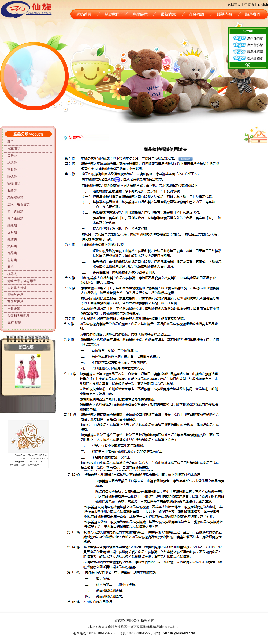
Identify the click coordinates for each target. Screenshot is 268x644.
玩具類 (12, 232)
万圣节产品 (15, 302)
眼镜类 (12, 177)
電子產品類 (15, 218)
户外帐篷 (14, 309)
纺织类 (12, 163)
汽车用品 (14, 149)
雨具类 (12, 170)
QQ (248, 65)
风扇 (10, 267)
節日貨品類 (15, 211)
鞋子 (10, 142)
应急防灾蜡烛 (17, 288)
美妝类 (12, 239)
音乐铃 (12, 156)
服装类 (12, 190)
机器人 (12, 274)
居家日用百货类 (18, 204)
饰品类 (12, 253)
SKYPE (248, 31)
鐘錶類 (12, 225)
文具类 (12, 246)
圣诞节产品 (15, 295)
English (263, 5)
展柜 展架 (14, 323)
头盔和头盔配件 (18, 316)
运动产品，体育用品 (22, 281)
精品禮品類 (15, 197)
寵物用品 (14, 184)
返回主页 (234, 5)
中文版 (249, 5)
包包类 (12, 260)
